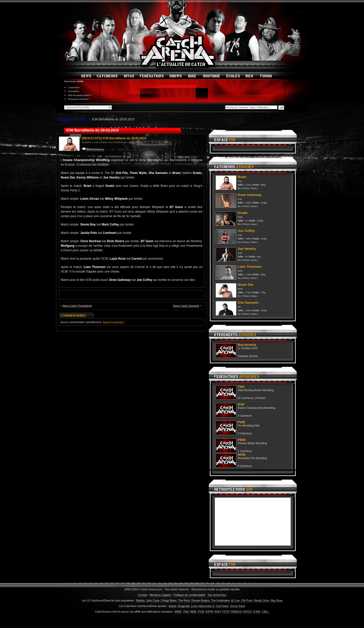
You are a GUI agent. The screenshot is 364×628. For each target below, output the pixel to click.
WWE (178, 612)
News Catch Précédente (77, 306)
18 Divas (260, 398)
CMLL (265, 612)
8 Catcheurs (245, 466)
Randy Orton (261, 600)
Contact (142, 595)
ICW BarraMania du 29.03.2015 (124, 138)
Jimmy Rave (237, 606)
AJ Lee (235, 600)
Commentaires (95, 149)
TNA (240, 181)
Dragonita (184, 606)
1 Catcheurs (245, 451)
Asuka (172, 606)
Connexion (74, 87)
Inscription (74, 91)
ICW (240, 199)
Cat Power (222, 606)
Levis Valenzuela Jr (203, 606)
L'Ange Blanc (169, 600)
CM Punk (247, 600)
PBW (240, 271)
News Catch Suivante (186, 306)
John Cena (153, 600)
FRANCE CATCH (241, 612)
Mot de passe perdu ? (80, 95)
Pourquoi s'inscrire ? (79, 99)
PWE (240, 217)
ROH (218, 612)
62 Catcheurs (246, 398)
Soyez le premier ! (114, 322)
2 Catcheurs (245, 433)
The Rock (184, 600)
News (254, 188)
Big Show (277, 600)
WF (239, 307)
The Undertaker (220, 600)
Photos (246, 188)
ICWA (257, 612)
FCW (201, 612)
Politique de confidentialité (189, 595)
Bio (239, 188)
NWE (193, 612)
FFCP (226, 612)
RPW (240, 289)
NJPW (209, 612)
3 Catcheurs (245, 416)
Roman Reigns (200, 600)
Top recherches (217, 595)
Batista (140, 600)
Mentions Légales (160, 595)
